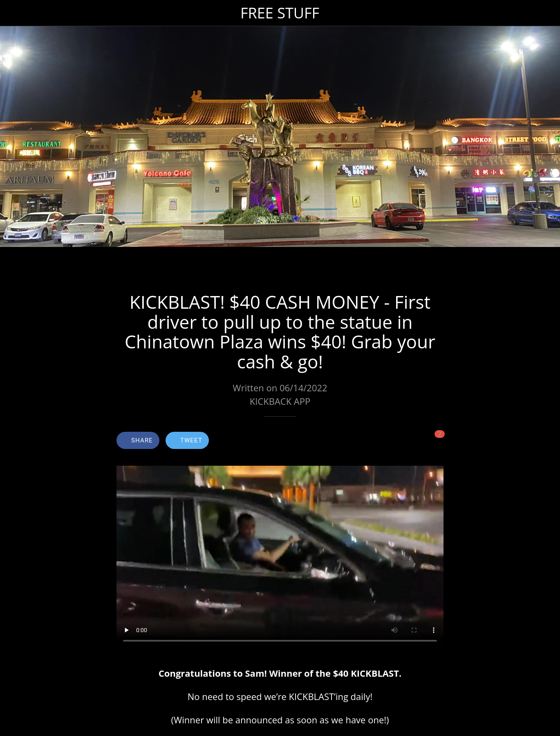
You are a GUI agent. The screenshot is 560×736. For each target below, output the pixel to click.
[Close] (13, 13)
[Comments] (434, 441)
